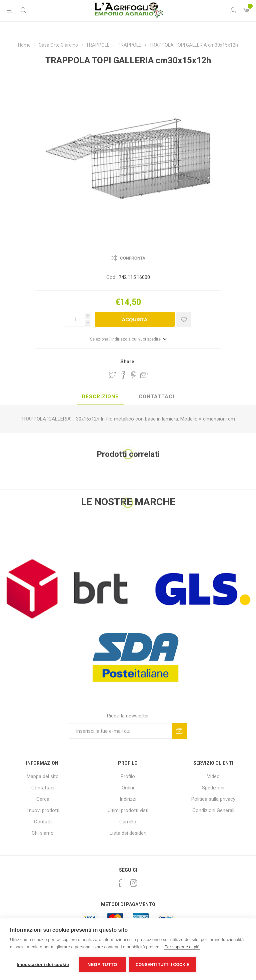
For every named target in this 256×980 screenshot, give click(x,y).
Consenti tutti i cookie (162, 965)
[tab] (100, 397)
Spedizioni (213, 788)
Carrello (128, 822)
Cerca (43, 799)
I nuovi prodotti (43, 810)
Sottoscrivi (179, 731)
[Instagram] (133, 883)
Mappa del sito (43, 776)
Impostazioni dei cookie (43, 965)
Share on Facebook (123, 375)
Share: (128, 362)
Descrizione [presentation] (100, 397)
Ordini (128, 788)
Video (213, 776)
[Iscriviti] (120, 731)
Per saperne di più (182, 947)
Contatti (43, 822)
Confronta (133, 258)
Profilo (128, 776)
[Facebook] (121, 883)
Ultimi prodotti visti (128, 810)
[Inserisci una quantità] (75, 319)
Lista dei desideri (128, 833)
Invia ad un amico (144, 375)
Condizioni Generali (213, 810)
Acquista (134, 319)
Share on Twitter (112, 375)
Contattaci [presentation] (156, 397)
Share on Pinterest (133, 375)
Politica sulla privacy (213, 799)
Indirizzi (128, 799)
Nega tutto (102, 965)
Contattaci (43, 788)
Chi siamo (43, 833)
